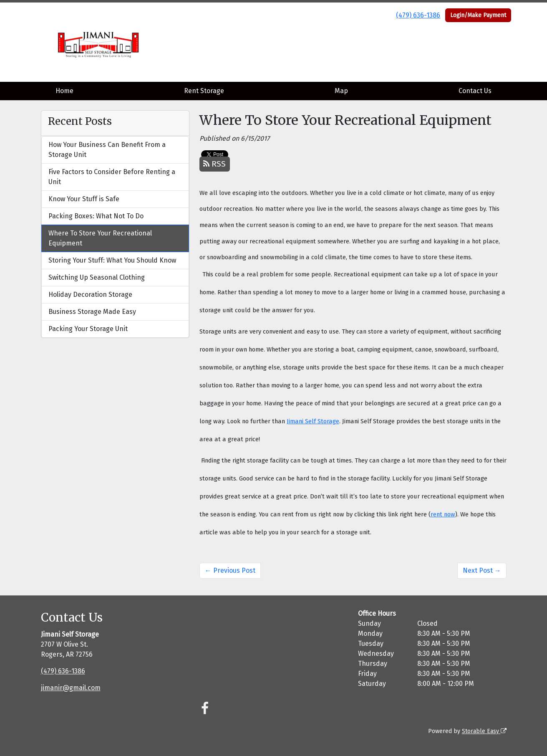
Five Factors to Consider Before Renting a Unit (112, 177)
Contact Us (475, 91)
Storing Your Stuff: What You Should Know (112, 260)
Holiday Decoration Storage (90, 295)
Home (64, 91)
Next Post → (482, 570)
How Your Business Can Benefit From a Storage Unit (107, 150)
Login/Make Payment (478, 15)
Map (341, 91)
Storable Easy (484, 731)
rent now (443, 514)
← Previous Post (230, 570)
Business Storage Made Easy (92, 312)
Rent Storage (204, 91)
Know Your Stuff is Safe (84, 199)
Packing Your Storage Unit (88, 329)
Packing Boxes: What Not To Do (96, 216)
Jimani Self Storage (313, 421)
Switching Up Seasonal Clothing (97, 277)
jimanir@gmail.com (71, 688)
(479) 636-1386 (418, 15)
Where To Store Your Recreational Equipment (100, 238)
